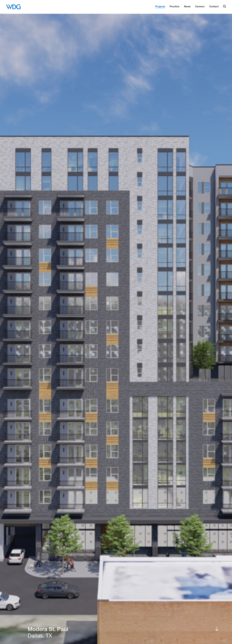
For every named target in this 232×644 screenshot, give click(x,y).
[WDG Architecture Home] (13, 7)
